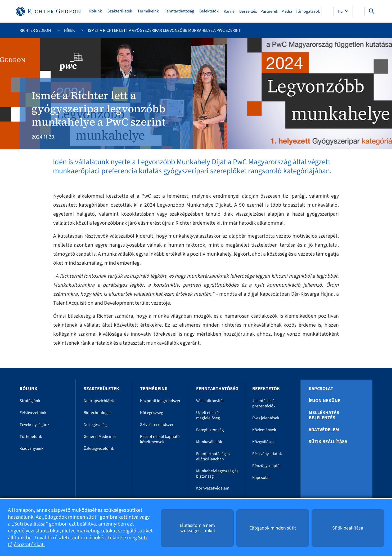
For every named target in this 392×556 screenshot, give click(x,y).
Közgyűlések (263, 442)
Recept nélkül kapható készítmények (160, 439)
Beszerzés (248, 11)
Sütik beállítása (328, 442)
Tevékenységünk (35, 425)
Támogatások (308, 11)
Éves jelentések (266, 418)
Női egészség (95, 425)
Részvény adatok (267, 454)
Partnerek (269, 11)
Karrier (230, 11)
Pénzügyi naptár (267, 466)
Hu (341, 11)
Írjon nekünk (325, 401)
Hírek (69, 30)
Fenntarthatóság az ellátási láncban (213, 456)
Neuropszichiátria (100, 401)
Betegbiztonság (210, 430)
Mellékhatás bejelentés (324, 415)
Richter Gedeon (35, 30)
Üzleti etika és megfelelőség (208, 415)
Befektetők (209, 11)
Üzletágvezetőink (99, 448)
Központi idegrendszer (160, 401)
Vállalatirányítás (210, 401)
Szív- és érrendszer (157, 425)
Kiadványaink (31, 448)
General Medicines (100, 437)
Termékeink (148, 11)
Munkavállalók (209, 442)
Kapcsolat (261, 478)
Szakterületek (120, 11)
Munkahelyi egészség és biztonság (217, 474)
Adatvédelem (324, 430)
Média (287, 11)
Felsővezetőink (33, 413)
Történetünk (31, 437)
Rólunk (96, 11)
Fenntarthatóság (179, 11)
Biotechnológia (97, 413)
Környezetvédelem (213, 488)
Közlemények (264, 430)
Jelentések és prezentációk (264, 403)
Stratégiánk (30, 401)
